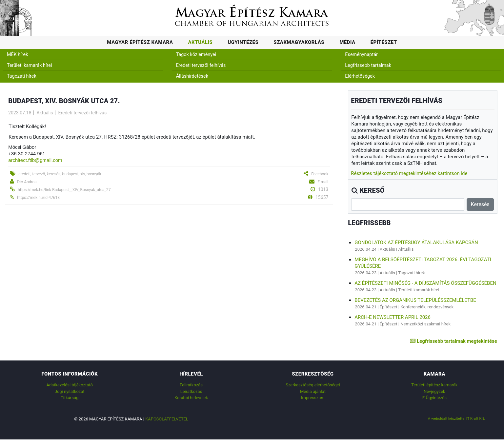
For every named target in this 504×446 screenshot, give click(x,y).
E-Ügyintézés (434, 398)
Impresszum (313, 398)
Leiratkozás (191, 391)
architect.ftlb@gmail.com (35, 160)
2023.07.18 (20, 113)
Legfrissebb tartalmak (368, 65)
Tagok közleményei (196, 55)
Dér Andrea (27, 182)
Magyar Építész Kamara (140, 42)
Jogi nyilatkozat (70, 391)
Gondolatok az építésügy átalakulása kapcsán (416, 242)
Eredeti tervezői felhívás (201, 65)
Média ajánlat (313, 391)
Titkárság (70, 398)
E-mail (323, 182)
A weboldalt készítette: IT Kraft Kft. (457, 418)
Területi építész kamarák (434, 385)
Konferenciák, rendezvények (427, 307)
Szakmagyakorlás (299, 42)
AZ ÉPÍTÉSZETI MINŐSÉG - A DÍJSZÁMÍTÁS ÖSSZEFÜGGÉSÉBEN (425, 283)
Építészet (384, 42)
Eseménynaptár (361, 55)
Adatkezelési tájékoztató (69, 385)
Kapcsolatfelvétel (167, 419)
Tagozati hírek (22, 76)
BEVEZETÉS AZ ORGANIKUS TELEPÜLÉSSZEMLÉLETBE (415, 300)
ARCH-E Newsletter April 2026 (393, 317)
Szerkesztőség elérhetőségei (313, 385)
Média (347, 42)
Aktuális (200, 42)
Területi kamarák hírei (29, 65)
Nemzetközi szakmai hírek (425, 324)
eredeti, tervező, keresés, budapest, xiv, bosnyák (60, 174)
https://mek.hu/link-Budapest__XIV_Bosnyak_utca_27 (64, 190)
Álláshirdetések (192, 76)
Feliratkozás (191, 385)
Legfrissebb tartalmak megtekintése (453, 341)
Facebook (320, 174)
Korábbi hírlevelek (191, 398)
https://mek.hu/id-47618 (38, 198)
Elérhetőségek (360, 76)
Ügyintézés (243, 42)
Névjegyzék (434, 391)
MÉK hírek (18, 55)
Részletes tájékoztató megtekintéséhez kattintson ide (409, 173)
